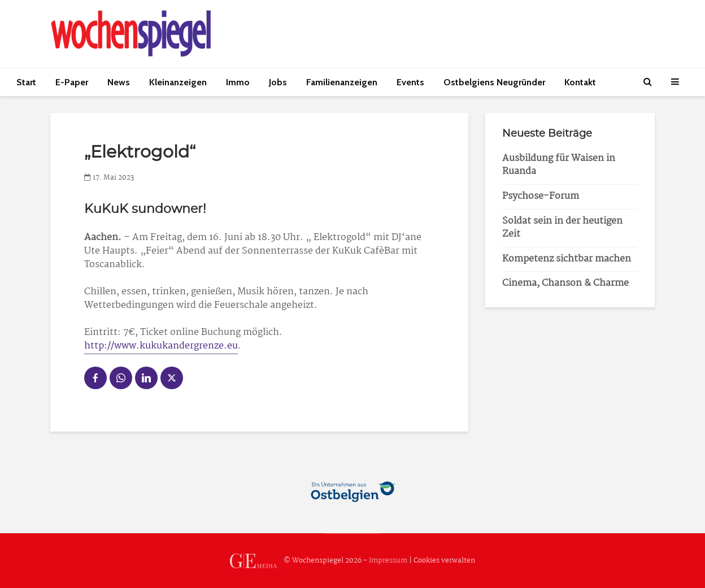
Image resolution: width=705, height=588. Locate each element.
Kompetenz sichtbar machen (567, 259)
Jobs (278, 82)
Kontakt (580, 82)
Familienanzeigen (342, 82)
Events (410, 82)
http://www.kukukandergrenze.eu (161, 346)
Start (26, 82)
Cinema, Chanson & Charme (565, 283)
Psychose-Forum (541, 196)
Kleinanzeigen (178, 82)
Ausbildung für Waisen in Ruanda (559, 165)
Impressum (388, 561)
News (119, 82)
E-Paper (72, 82)
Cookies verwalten (444, 561)
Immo (238, 82)
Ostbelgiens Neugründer (494, 82)
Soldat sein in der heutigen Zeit (562, 228)
